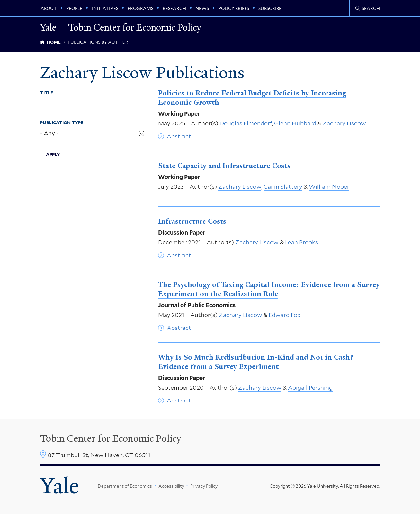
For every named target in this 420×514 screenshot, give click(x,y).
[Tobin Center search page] (368, 8)
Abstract (179, 136)
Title (47, 93)
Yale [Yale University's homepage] (59, 486)
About (49, 8)
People (74, 8)
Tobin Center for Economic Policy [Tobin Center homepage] (111, 438)
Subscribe (270, 8)
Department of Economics (125, 486)
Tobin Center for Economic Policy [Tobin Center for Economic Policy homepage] (135, 27)
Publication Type (62, 122)
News (202, 8)
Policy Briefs (234, 8)
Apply (53, 154)
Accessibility (171, 486)
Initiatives (105, 8)
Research (174, 8)
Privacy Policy (204, 486)
